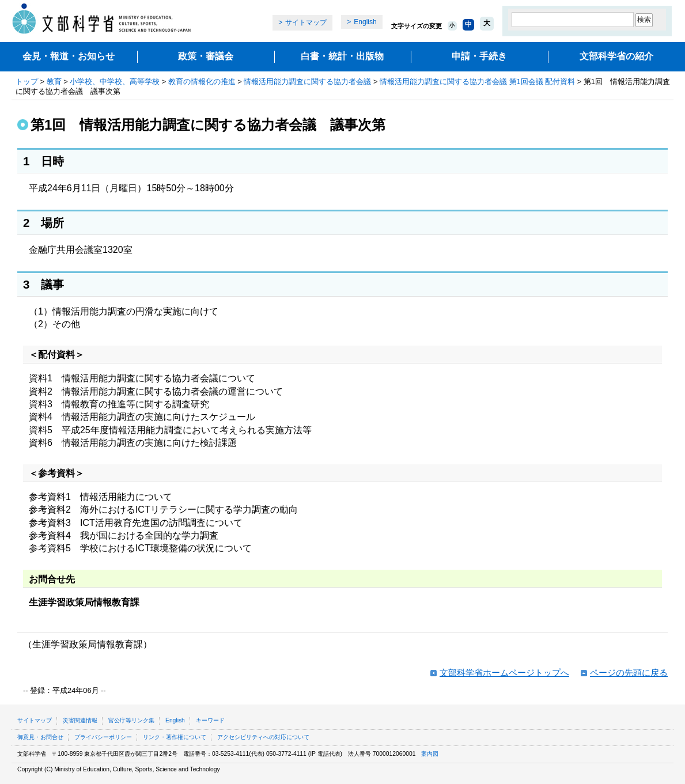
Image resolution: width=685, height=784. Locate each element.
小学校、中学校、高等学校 (115, 82)
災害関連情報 (80, 720)
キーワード (210, 720)
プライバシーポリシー (103, 737)
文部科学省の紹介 (616, 56)
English (365, 22)
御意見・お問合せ (40, 737)
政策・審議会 (206, 56)
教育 (54, 82)
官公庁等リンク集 (131, 720)
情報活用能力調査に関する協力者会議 (307, 82)
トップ (27, 82)
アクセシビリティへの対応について (263, 737)
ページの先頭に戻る (629, 673)
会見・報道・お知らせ (69, 56)
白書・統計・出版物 (342, 56)
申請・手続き (479, 56)
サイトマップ (306, 22)
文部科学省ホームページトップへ (504, 673)
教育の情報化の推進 (202, 82)
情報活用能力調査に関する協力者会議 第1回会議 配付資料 (477, 82)
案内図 (430, 754)
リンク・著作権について (175, 737)
